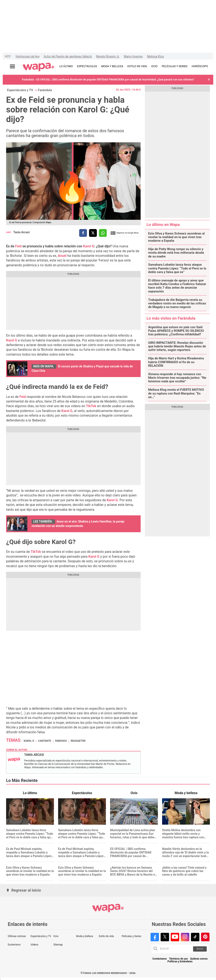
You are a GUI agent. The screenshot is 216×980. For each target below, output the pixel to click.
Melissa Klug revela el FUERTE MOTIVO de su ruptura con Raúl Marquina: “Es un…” (176, 393)
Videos (34, 945)
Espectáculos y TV (20, 90)
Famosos (61, 741)
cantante (45, 741)
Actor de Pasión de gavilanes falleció (68, 56)
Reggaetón (78, 741)
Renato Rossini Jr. (108, 56)
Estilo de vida (106, 936)
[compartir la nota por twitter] (93, 233)
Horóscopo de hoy (27, 56)
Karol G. (113, 500)
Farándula (45, 90)
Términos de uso (179, 959)
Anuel (62, 256)
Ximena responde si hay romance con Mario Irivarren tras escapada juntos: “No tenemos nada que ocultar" (177, 378)
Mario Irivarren (133, 56)
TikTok (91, 406)
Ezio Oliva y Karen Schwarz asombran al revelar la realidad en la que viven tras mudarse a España (177, 237)
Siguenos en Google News (125, 233)
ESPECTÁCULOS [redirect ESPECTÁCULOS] (87, 66)
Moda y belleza (85, 936)
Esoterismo (14, 945)
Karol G (89, 246)
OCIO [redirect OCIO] (154, 66)
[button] (209, 80)
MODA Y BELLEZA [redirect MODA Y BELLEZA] (112, 66)
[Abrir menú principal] (12, 66)
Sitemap (58, 945)
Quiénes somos (199, 959)
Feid (18, 246)
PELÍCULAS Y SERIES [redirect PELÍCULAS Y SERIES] (175, 66)
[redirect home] (38, 67)
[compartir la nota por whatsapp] (103, 233)
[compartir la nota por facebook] (83, 233)
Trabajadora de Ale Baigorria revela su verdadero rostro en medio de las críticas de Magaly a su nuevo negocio (177, 304)
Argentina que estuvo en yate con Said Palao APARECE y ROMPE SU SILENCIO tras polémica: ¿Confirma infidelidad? (176, 331)
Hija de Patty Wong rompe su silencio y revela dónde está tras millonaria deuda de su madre (176, 253)
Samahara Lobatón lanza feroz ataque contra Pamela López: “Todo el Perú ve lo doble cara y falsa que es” (177, 268)
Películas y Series (131, 936)
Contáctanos (160, 959)
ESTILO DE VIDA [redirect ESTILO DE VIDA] (137, 66)
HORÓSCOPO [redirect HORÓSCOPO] (200, 66)
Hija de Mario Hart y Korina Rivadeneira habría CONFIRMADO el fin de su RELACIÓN (176, 362)
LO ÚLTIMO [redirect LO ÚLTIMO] (66, 66)
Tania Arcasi (21, 232)
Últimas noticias (17, 936)
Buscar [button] (200, 949)
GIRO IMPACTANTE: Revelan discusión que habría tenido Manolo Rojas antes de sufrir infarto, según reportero (177, 347)
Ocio (56, 936)
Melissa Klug (155, 56)
